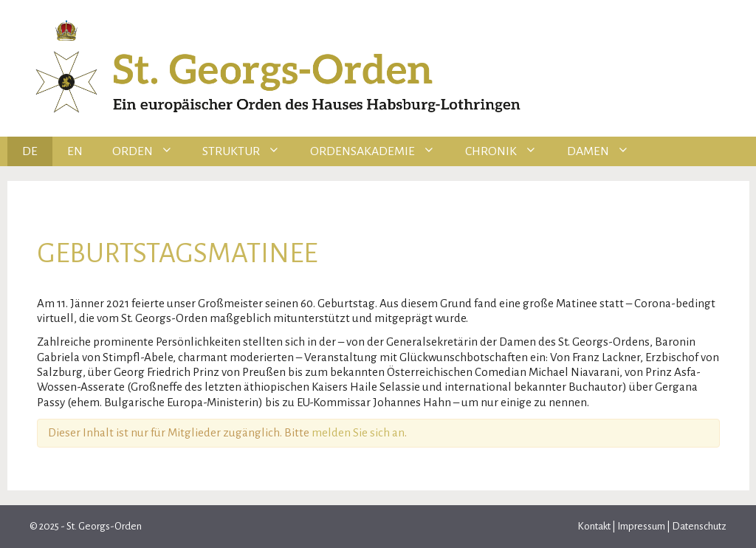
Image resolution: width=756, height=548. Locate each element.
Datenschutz (698, 526)
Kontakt (595, 526)
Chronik (509, 151)
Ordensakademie (380, 151)
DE (30, 151)
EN (75, 151)
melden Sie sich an (358, 432)
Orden (150, 151)
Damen (606, 151)
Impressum (641, 526)
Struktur (249, 151)
